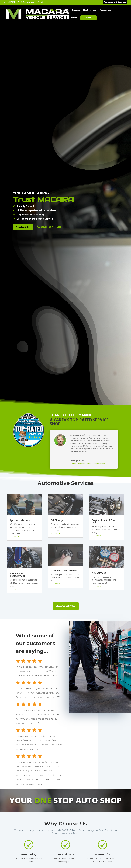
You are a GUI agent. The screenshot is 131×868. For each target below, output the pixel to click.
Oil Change (57, 365)
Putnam (116, 845)
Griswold (91, 838)
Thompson (117, 865)
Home (54, 10)
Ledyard (91, 855)
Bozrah (65, 835)
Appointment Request (115, 2)
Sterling (116, 858)
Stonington (118, 862)
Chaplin (65, 845)
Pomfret (116, 838)
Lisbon (90, 858)
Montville (92, 862)
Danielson (67, 855)
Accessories (105, 10)
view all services (66, 451)
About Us (64, 10)
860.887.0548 (51, 72)
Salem (115, 848)
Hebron (90, 845)
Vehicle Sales (57, 18)
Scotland (116, 852)
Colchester (67, 848)
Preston (116, 842)
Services (76, 10)
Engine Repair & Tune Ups (104, 366)
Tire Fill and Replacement (18, 420)
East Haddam (69, 858)
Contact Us (23, 72)
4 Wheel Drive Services (64, 416)
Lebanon (91, 852)
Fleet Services (90, 10)
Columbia (66, 852)
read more (14, 382)
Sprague (116, 855)
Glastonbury (93, 835)
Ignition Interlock (20, 365)
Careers (89, 18)
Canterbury (67, 842)
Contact (73, 18)
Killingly (91, 848)
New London (93, 865)
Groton (90, 842)
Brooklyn (66, 838)
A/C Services (99, 418)
